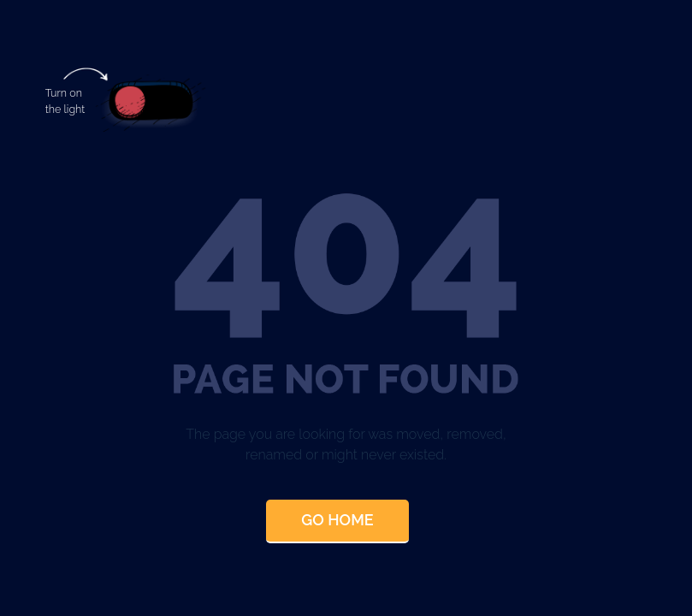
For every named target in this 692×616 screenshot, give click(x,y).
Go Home (337, 520)
